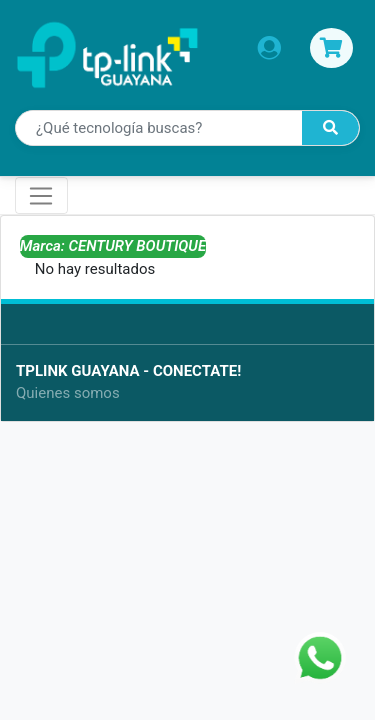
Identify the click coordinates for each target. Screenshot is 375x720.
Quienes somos (68, 393)
